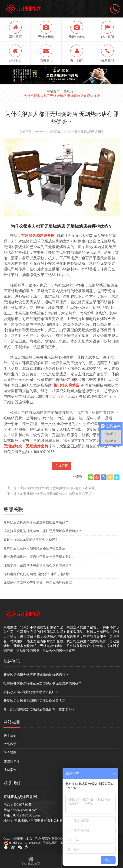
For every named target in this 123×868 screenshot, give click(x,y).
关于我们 (10, 735)
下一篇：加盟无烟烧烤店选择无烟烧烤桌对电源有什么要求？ (51, 494)
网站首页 (53, 91)
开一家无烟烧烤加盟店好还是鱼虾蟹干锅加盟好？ (39, 557)
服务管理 (10, 753)
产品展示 (10, 744)
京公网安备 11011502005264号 (25, 843)
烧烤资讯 (70, 91)
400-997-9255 (22, 805)
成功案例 (10, 770)
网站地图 (52, 843)
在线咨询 (62, 466)
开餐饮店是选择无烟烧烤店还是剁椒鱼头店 (34, 548)
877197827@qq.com (27, 815)
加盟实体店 (12, 761)
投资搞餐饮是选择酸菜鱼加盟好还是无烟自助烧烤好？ (43, 531)
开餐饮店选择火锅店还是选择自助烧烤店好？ (36, 522)
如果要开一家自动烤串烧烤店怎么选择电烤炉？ (38, 565)
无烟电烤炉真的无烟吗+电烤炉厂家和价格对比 (37, 574)
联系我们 (12, 783)
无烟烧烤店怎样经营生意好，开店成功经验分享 (38, 583)
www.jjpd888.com (25, 810)
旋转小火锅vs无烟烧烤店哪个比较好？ (31, 540)
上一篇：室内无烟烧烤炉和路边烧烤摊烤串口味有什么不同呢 (51, 488)
